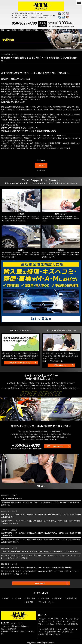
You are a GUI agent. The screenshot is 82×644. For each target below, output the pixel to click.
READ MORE (40, 583)
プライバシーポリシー (47, 602)
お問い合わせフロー (61, 365)
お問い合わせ (58, 446)
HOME (7, 598)
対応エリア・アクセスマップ (20, 363)
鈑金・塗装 (45, 598)
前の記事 (42, 160)
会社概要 (58, 598)
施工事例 (18, 598)
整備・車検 (31, 598)
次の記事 (40, 170)
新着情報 (30, 602)
